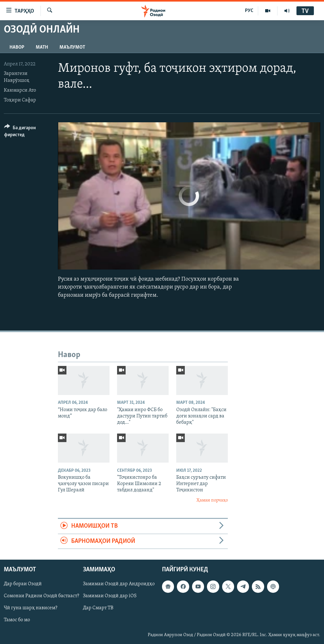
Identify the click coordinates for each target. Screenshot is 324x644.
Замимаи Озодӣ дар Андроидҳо (119, 584)
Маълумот (72, 47)
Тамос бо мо (17, 620)
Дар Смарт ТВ (98, 608)
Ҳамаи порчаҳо (212, 500)
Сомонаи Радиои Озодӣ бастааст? (41, 596)
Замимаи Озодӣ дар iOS (110, 596)
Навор (17, 47)
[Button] (27, 132)
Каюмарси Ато (20, 90)
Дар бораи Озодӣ (23, 584)
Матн (42, 47)
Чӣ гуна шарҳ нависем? (31, 608)
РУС (249, 11)
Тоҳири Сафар (20, 100)
